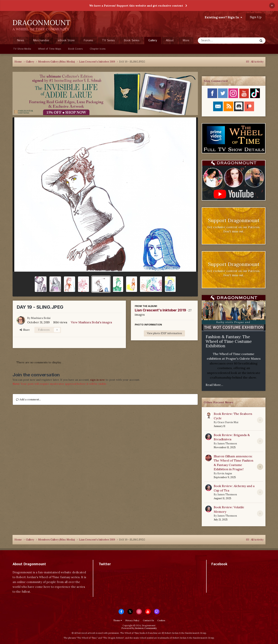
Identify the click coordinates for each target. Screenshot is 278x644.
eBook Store (66, 40)
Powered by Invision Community (139, 628)
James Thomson (227, 444)
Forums (88, 40)
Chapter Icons (98, 49)
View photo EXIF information (164, 333)
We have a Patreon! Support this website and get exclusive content (136, 6)
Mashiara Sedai (41, 318)
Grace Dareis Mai (228, 422)
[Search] (218, 41)
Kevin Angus (225, 473)
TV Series (108, 40)
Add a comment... (28, 399)
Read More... (214, 385)
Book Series (132, 40)
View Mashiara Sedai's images (91, 322)
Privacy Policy (132, 620)
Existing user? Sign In (223, 17)
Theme (117, 620)
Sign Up (256, 17)
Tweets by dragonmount (116, 571)
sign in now (97, 380)
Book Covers (75, 49)
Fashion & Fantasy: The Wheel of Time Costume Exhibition (229, 341)
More (186, 40)
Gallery (153, 41)
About (170, 40)
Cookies (161, 620)
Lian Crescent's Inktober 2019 (160, 310)
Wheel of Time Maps (50, 49)
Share (25, 330)
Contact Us (148, 620)
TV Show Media (22, 49)
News (21, 40)
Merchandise (41, 40)
